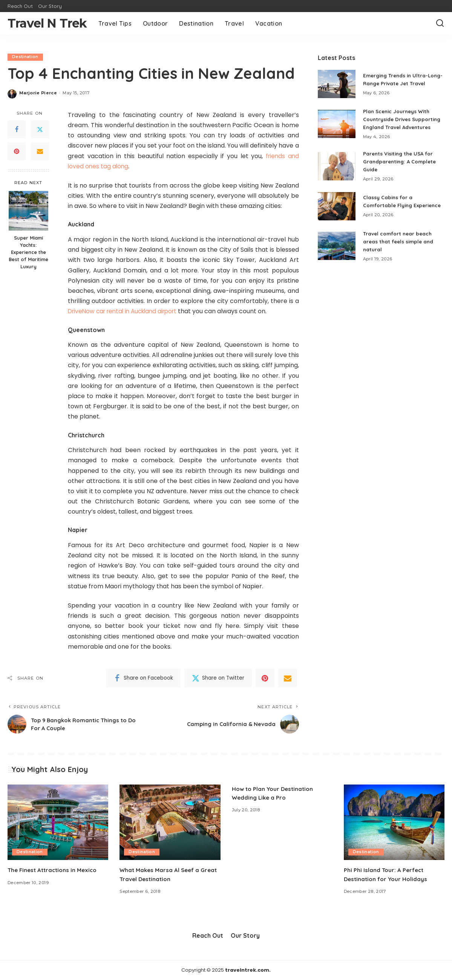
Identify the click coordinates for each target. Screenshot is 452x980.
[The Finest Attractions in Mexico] (58, 822)
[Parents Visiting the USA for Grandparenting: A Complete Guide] (337, 178)
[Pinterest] (17, 152)
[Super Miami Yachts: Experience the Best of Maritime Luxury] (28, 211)
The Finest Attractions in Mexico (55, 870)
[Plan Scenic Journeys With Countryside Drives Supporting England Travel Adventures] (337, 132)
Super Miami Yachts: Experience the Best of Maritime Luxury (28, 252)
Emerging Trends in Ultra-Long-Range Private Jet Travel (398, 82)
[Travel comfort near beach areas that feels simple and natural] (337, 263)
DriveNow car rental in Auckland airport (126, 312)
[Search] (440, 23)
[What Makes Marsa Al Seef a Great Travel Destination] (170, 822)
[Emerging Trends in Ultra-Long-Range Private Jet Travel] (337, 86)
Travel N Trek (47, 23)
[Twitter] (40, 130)
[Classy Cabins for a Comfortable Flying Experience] (337, 221)
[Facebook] (17, 130)
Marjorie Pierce (38, 93)
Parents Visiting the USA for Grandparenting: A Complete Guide (401, 174)
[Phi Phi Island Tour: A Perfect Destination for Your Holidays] (394, 822)
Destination (25, 57)
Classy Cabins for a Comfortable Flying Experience (389, 216)
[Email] (40, 152)
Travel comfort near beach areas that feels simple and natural (400, 258)
